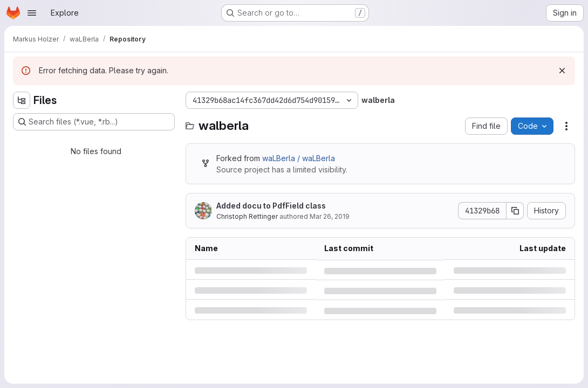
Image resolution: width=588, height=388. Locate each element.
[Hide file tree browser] (22, 100)
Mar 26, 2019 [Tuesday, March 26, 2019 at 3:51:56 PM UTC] (330, 216)
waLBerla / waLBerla (299, 158)
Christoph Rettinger (247, 216)
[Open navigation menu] (32, 13)
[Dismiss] (562, 71)
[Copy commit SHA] (515, 211)
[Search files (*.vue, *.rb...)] (94, 122)
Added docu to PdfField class (271, 206)
